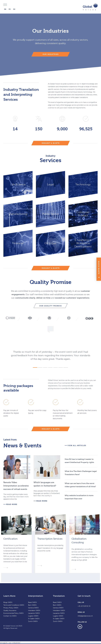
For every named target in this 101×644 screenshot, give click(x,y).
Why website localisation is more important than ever (79, 497)
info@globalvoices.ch (85, 616)
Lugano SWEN (33, 616)
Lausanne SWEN (34, 613)
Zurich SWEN (33, 621)
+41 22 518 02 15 (84, 606)
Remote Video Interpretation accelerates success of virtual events (16, 486)
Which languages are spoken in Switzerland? (45, 484)
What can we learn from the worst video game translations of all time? (80, 485)
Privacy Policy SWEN (11, 608)
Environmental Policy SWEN (13, 613)
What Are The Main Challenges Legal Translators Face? (81, 473)
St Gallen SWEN (34, 619)
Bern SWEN (32, 605)
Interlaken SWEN (34, 610)
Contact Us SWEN (10, 616)
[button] (35, 367)
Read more (12, 504)
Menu (5, 5)
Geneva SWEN (33, 608)
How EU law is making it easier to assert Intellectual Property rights (79, 461)
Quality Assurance (10, 610)
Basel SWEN (32, 602)
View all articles (77, 446)
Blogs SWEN (8, 602)
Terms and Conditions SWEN (14, 605)
